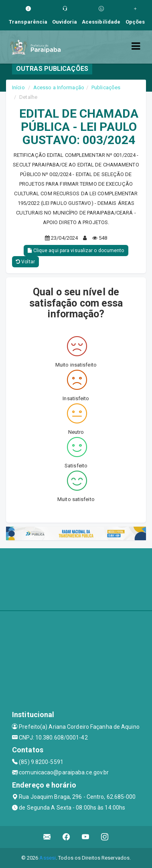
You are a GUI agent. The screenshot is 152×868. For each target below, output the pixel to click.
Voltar (25, 262)
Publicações (106, 87)
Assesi (48, 858)
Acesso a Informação (59, 87)
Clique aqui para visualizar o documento (76, 251)
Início (18, 87)
